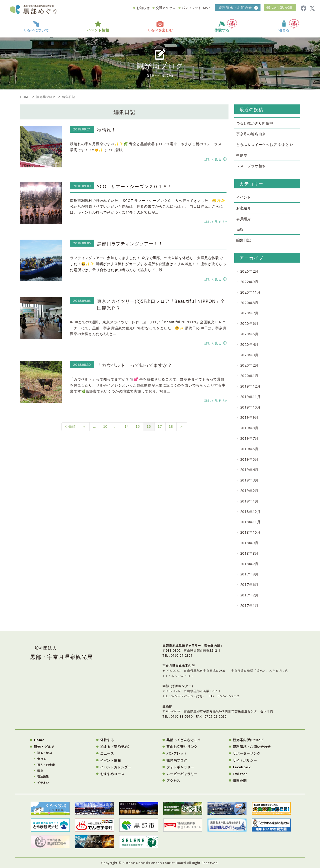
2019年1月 (249, 501)
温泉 (40, 771)
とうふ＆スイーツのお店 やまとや (265, 145)
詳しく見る (213, 159)
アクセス (173, 781)
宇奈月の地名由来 (251, 134)
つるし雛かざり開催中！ (257, 123)
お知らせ (143, 8)
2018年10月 (250, 532)
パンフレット (177, 753)
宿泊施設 (43, 776)
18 (171, 427)
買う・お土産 (46, 765)
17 (160, 427)
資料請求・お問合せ (235, 8)
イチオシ (43, 782)
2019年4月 (249, 470)
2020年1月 (249, 376)
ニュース (107, 753)
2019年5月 (249, 459)
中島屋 (242, 155)
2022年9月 (249, 282)
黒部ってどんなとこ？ (184, 740)
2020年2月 (249, 365)
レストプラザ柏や (251, 166)
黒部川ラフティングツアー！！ (130, 244)
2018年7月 (249, 564)
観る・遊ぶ (45, 753)
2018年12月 (250, 512)
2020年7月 (249, 313)
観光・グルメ (44, 747)
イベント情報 (111, 760)
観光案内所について (248, 740)
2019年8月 (249, 428)
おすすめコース (112, 774)
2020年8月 (249, 303)
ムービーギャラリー (182, 774)
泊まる (289, 26)
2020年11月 (250, 292)
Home (39, 740)
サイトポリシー (245, 760)
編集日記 (244, 240)
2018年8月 (249, 553)
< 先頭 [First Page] (70, 427)
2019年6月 (249, 449)
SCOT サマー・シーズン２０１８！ (134, 186)
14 (127, 427)
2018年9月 (249, 543)
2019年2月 (249, 491)
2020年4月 (249, 344)
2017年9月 (249, 574)
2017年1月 (249, 606)
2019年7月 (249, 438)
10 (105, 427)
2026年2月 (249, 271)
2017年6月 (249, 585)
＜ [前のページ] (84, 427)
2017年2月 (249, 595)
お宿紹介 (244, 208)
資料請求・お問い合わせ (252, 747)
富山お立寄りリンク (182, 747)
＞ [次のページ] (182, 427)
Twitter (240, 774)
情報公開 (240, 781)
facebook (242, 767)
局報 (240, 229)
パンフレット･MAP (196, 8)
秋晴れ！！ (109, 130)
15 (138, 427)
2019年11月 (250, 397)
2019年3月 (249, 480)
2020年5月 (249, 334)
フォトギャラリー (180, 767)
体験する (226, 26)
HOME (25, 97)
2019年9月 (249, 417)
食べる (42, 759)
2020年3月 (249, 355)
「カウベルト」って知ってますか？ (135, 365)
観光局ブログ (46, 97)
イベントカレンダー (116, 767)
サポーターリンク (246, 753)
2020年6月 (249, 323)
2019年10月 (250, 407)
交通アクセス (165, 8)
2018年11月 (250, 522)
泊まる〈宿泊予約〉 (116, 747)
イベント (244, 197)
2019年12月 (250, 386)
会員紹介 (244, 219)
